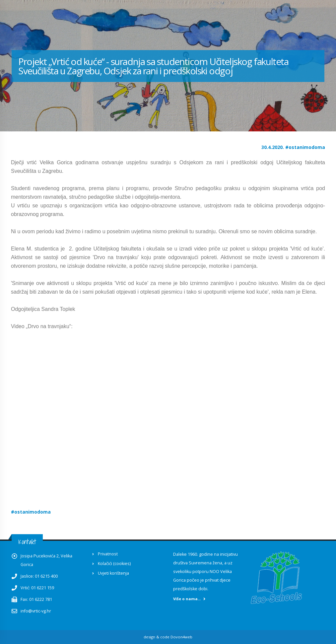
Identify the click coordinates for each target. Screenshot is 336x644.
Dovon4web (181, 637)
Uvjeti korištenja (113, 573)
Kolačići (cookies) (114, 564)
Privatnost (108, 554)
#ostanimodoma (305, 147)
